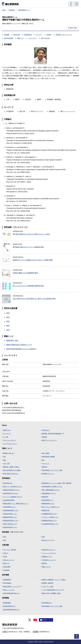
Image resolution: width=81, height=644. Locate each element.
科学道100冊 (7, 567)
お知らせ (6, 553)
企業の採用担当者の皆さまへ (11, 593)
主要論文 (49, 35)
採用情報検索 (7, 603)
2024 (8, 330)
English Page (73, 28)
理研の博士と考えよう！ (49, 550)
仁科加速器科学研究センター (50, 524)
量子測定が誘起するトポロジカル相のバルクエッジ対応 (31, 234)
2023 (8, 326)
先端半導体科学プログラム (11, 493)
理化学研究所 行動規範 (48, 457)
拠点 (43, 460)
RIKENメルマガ (47, 620)
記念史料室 (6, 570)
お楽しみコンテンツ (9, 560)
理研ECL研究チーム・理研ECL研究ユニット (16, 504)
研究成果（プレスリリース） (64, 35)
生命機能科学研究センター (49, 514)
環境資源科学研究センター (11, 521)
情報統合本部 (46, 510)
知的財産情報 (7, 580)
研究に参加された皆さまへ (11, 474)
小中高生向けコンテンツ (49, 560)
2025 (43, 537)
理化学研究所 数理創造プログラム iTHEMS (21, 349)
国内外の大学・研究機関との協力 (51, 593)
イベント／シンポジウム (49, 553)
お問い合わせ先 (45, 38)
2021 (8, 317)
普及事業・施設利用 (48, 583)
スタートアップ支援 (48, 587)
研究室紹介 (12, 10)
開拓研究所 (45, 497)
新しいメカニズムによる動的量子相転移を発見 (28, 286)
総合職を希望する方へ (9, 606)
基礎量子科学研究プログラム (11, 490)
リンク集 (6, 437)
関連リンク (20, 38)
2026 (5, 537)
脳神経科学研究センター (10, 517)
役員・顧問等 (46, 453)
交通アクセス (7, 430)
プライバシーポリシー (9, 440)
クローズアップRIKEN (10, 550)
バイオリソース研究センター (50, 517)
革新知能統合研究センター (11, 510)
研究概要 (7, 35)
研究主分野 (17, 35)
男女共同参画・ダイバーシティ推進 (52, 470)
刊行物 (5, 557)
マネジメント (46, 463)
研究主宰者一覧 (8, 483)
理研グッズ (6, 563)
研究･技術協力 (7, 583)
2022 (8, 321)
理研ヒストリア (46, 567)
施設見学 (44, 563)
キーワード (39, 35)
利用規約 (44, 437)
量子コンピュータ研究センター (51, 507)
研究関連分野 (28, 35)
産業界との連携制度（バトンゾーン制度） (54, 580)
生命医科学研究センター (10, 514)
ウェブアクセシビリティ (10, 444)
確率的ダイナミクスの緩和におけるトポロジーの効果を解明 (33, 260)
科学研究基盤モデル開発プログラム (52, 487)
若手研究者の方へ (47, 603)
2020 (8, 313)
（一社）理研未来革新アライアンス (53, 590)
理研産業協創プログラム (49, 493)
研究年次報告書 (9, 38)
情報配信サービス (47, 557)
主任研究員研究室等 (9, 500)
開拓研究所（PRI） (13, 340)
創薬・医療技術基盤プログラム (51, 490)
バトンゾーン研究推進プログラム (13, 497)
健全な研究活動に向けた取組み (12, 470)
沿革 (4, 457)
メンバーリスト (32, 38)
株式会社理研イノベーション (12, 587)
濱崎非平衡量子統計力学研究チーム (19, 345)
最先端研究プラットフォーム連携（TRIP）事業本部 (57, 483)
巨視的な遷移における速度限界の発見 (25, 273)
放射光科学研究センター (10, 527)
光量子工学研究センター (10, 524)
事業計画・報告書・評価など (11, 467)
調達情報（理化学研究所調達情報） (53, 434)
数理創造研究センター (48, 504)
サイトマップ (7, 434)
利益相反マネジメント (48, 474)
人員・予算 (6, 463)
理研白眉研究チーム (24, 10)
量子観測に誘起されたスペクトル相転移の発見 (28, 247)
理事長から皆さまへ (9, 453)
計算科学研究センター (9, 507)
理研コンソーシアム (9, 590)
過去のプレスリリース (48, 540)
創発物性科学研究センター (49, 521)
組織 (4, 460)
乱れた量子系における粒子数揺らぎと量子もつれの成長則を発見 (34, 299)
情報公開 (44, 467)
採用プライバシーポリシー (49, 440)
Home (4, 10)
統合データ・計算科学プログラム (13, 487)
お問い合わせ (46, 430)
